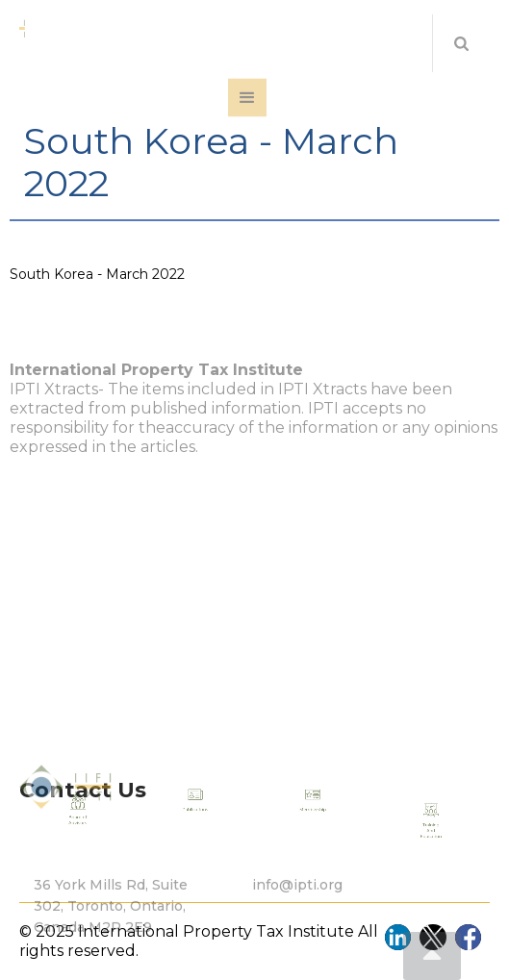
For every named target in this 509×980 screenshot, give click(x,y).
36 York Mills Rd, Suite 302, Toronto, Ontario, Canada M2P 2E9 (111, 929)
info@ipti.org (297, 908)
